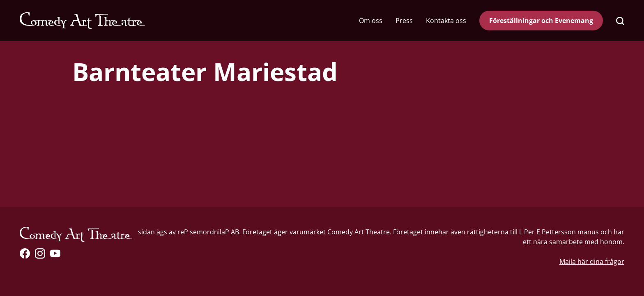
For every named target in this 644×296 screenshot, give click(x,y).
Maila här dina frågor (592, 261)
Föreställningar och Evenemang (541, 21)
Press (404, 21)
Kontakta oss (446, 21)
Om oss (371, 21)
